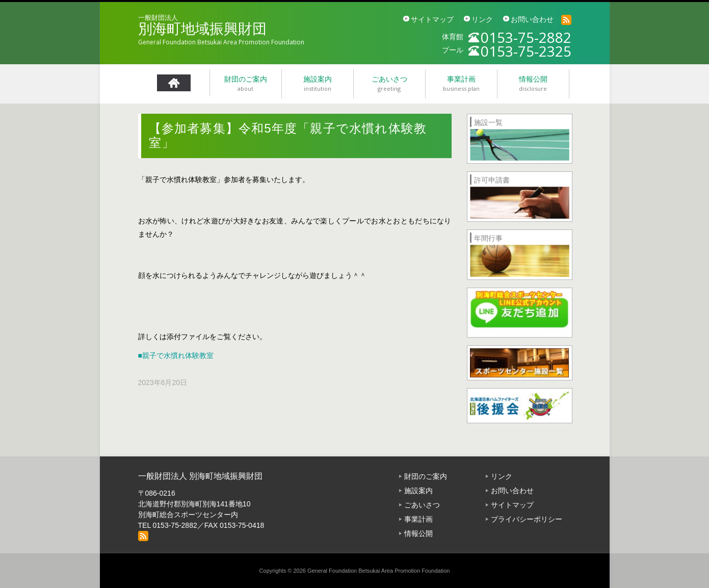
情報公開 (418, 533)
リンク (482, 19)
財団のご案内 (426, 476)
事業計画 (418, 519)
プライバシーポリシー (527, 519)
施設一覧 (488, 122)
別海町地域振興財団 (202, 29)
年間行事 (488, 238)
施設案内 (418, 491)
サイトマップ (432, 19)
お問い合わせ (532, 19)
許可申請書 (492, 180)
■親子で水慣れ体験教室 (176, 355)
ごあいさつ (422, 505)
